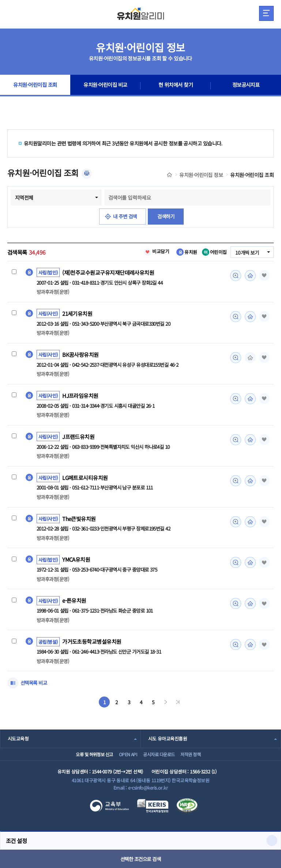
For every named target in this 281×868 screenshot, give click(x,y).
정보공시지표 (246, 86)
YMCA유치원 (76, 562)
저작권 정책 (199, 760)
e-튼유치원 (74, 603)
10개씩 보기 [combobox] (246, 252)
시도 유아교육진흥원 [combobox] (168, 742)
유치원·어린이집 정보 (201, 175)
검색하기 (167, 217)
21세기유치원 (78, 314)
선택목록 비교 (35, 686)
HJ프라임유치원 (80, 397)
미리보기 (235, 276)
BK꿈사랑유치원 (80, 355)
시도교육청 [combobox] (18, 742)
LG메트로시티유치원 (85, 479)
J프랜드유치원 (78, 438)
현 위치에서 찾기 (176, 86)
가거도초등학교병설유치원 (92, 645)
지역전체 (24, 197)
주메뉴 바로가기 (0, 0)
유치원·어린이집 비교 (105, 86)
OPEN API (123, 760)
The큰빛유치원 (79, 521)
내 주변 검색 (125, 217)
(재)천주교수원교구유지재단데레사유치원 (108, 273)
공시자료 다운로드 (160, 760)
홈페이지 (249, 276)
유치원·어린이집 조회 (35, 86)
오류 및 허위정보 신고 (82, 760)
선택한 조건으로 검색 (141, 859)
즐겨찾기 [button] (263, 276)
